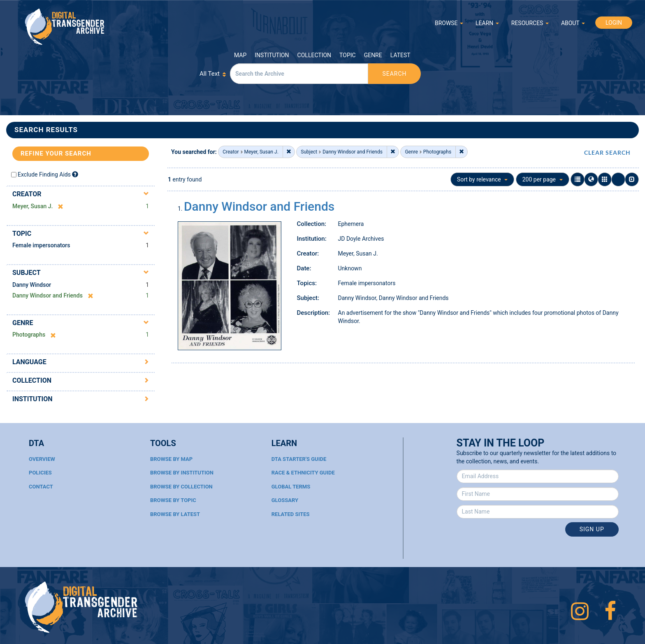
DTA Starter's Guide (299, 459)
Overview (42, 459)
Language (29, 362)
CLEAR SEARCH (607, 152)
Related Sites (291, 514)
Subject (27, 273)
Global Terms (291, 487)
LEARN (487, 23)
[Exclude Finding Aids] (75, 174)
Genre (373, 55)
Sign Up (592, 529)
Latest (400, 55)
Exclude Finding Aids (44, 174)
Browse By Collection (181, 487)
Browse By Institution (182, 473)
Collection (314, 55)
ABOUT (573, 23)
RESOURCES (530, 23)
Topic (348, 55)
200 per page (543, 179)
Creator (27, 194)
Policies (40, 473)
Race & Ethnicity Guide (303, 473)
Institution (272, 55)
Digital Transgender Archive (65, 27)
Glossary (285, 500)
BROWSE (449, 23)
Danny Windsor (32, 285)
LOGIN (614, 23)
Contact (41, 487)
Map (240, 55)
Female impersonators (41, 245)
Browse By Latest (175, 514)
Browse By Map (171, 459)
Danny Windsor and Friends (259, 206)
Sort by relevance (482, 179)
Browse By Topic (173, 500)
